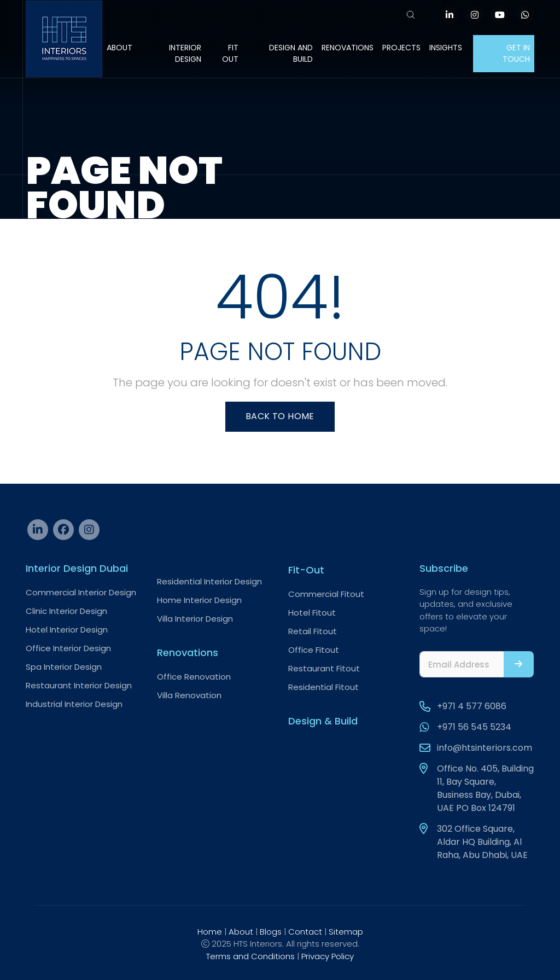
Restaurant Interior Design (79, 685)
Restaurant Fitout (324, 668)
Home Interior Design (199, 600)
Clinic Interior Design (66, 611)
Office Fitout (314, 650)
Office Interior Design (68, 648)
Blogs (271, 932)
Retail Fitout (313, 631)
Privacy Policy (328, 956)
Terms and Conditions (250, 956)
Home (210, 932)
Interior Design (185, 53)
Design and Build (291, 53)
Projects (401, 48)
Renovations (348, 48)
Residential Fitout (323, 687)
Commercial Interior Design (81, 592)
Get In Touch (516, 53)
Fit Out (230, 53)
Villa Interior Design (195, 619)
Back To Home (280, 416)
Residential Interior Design (209, 581)
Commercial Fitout (326, 594)
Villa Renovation (189, 695)
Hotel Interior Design (67, 630)
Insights (446, 48)
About (119, 48)
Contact (305, 932)
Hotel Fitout (312, 613)
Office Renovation (194, 677)
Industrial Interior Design (74, 704)
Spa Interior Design (64, 667)
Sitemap (346, 932)
